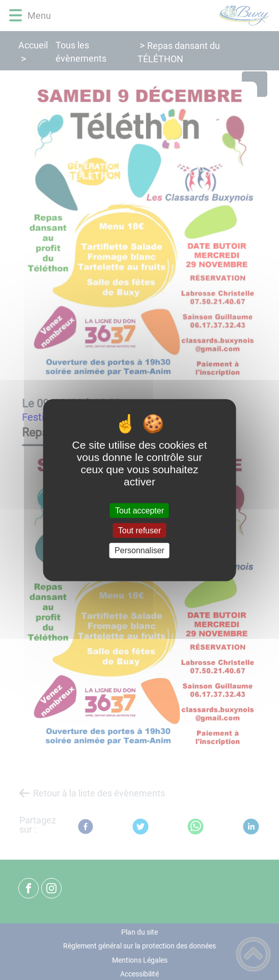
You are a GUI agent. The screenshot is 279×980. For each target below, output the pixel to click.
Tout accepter (139, 511)
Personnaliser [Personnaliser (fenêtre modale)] (139, 550)
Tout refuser (139, 531)
